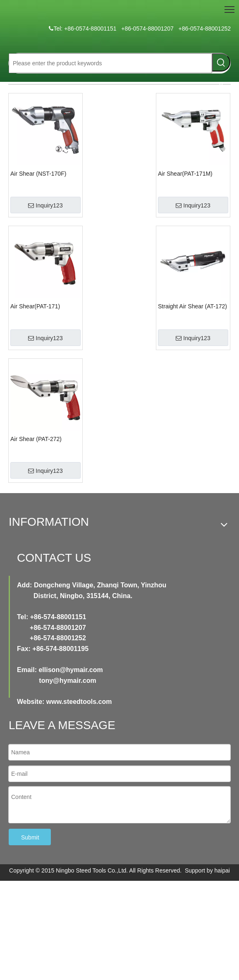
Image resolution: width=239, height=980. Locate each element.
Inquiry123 (45, 205)
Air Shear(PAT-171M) (185, 174)
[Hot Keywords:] (221, 62)
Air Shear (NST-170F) (38, 174)
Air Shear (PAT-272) (36, 439)
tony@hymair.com (67, 681)
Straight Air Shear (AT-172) (192, 306)
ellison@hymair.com (71, 670)
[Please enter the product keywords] (110, 63)
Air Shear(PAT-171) (35, 306)
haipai (222, 870)
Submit (30, 837)
